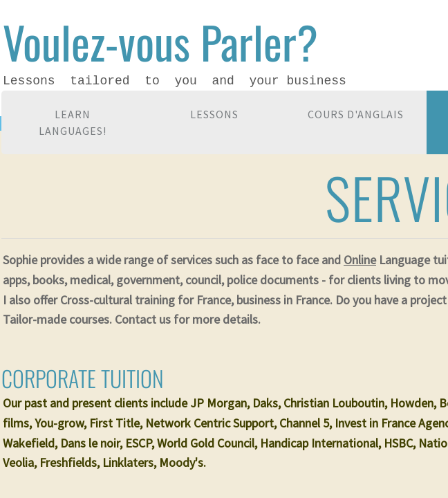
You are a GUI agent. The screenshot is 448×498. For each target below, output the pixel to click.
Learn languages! (73, 122)
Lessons (214, 114)
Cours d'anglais (356, 114)
